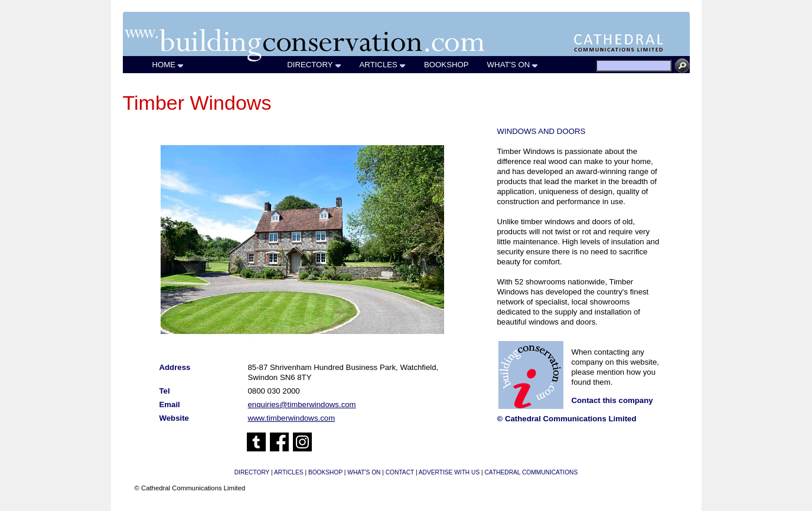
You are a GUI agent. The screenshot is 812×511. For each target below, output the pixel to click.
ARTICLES (383, 65)
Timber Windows (197, 103)
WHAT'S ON (513, 65)
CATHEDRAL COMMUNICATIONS (531, 472)
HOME (169, 65)
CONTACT (400, 472)
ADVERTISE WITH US (449, 472)
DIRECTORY (314, 65)
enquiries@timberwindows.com (302, 404)
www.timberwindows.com (292, 418)
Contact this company (612, 400)
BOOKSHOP (447, 65)
